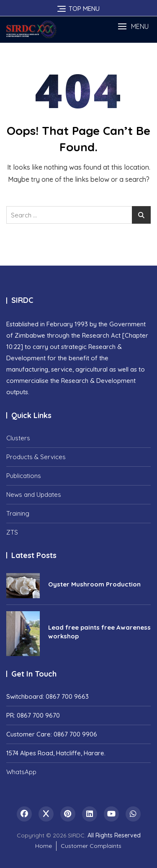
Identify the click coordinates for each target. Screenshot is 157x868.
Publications (24, 476)
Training (18, 513)
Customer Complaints (91, 846)
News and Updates (34, 495)
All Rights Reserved (114, 835)
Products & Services (36, 457)
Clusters (18, 438)
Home (44, 846)
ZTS (12, 532)
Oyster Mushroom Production (94, 584)
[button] (133, 27)
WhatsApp (21, 772)
